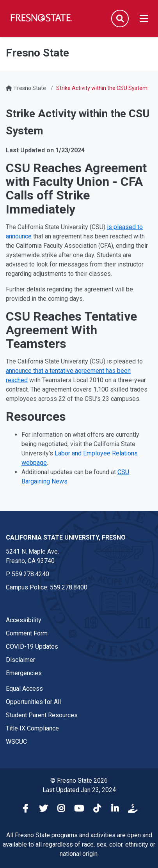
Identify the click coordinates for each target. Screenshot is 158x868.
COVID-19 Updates (32, 647)
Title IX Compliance (32, 728)
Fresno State (30, 88)
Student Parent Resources (42, 715)
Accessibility (24, 620)
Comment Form (27, 633)
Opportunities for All (33, 702)
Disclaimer (20, 660)
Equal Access (24, 689)
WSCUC (16, 742)
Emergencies (24, 673)
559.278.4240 (30, 574)
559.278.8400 (69, 587)
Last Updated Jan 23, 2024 (79, 790)
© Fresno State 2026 (79, 781)
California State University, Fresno (66, 537)
